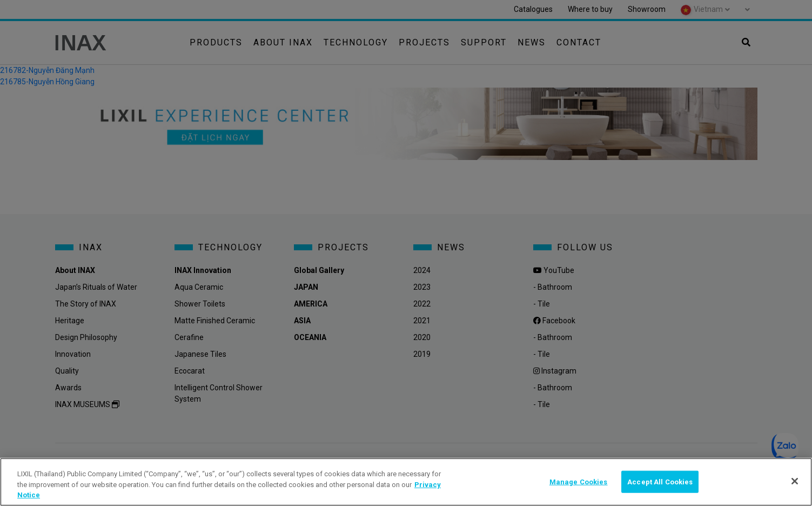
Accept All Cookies (660, 481)
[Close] (795, 481)
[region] (406, 482)
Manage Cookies (579, 481)
